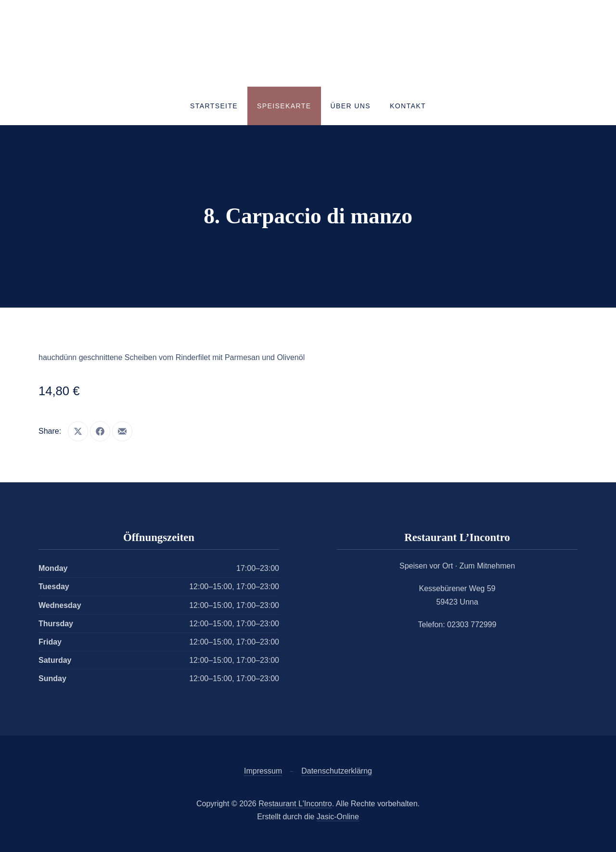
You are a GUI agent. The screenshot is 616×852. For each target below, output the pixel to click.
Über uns (351, 106)
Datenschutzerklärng (337, 771)
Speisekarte (284, 106)
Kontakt (408, 106)
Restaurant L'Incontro (295, 804)
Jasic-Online (338, 817)
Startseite (214, 106)
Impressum (263, 771)
